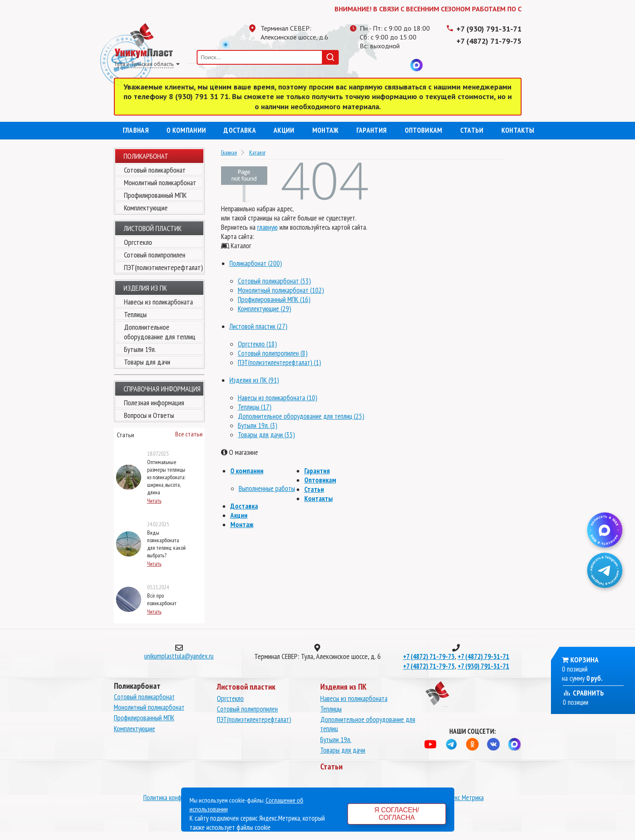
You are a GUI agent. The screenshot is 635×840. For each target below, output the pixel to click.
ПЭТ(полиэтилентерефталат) (163, 267)
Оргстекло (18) (257, 344)
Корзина (584, 660)
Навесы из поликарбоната (158, 302)
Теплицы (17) (255, 407)
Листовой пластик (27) (258, 326)
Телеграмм (366, 65)
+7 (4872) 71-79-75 (489, 41)
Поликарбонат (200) (256, 263)
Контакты (518, 130)
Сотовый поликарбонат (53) (274, 281)
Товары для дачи (147, 362)
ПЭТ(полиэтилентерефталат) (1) (279, 362)
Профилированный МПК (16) (274, 299)
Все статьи (189, 434)
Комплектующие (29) (265, 309)
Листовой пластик (153, 228)
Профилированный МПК (155, 195)
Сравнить (583, 693)
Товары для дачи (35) (266, 435)
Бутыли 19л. (140, 349)
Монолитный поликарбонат (160, 182)
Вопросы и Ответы (149, 415)
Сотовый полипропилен (155, 255)
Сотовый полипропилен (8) (273, 353)
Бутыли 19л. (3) (258, 425)
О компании (186, 130)
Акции (284, 130)
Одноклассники (383, 65)
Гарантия (372, 130)
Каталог (257, 152)
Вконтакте (400, 65)
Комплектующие (146, 208)
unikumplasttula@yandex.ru (179, 656)
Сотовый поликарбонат (155, 170)
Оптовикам (424, 130)
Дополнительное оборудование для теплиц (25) (301, 416)
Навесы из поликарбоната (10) (278, 398)
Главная (136, 130)
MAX (416, 65)
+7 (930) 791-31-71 (489, 29)
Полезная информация (154, 403)
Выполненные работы (267, 488)
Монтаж (325, 130)
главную (267, 227)
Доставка (240, 130)
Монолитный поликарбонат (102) (281, 290)
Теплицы (135, 314)
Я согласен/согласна (397, 814)
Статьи (472, 130)
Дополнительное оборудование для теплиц (160, 332)
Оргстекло (138, 242)
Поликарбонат (146, 156)
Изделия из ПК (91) (254, 380)
